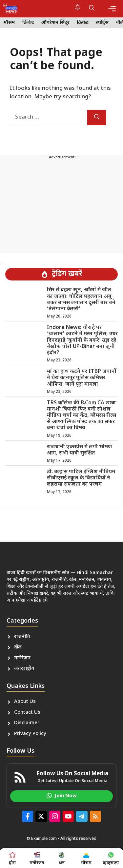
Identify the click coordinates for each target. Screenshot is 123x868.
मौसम (9, 23)
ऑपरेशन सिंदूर (55, 23)
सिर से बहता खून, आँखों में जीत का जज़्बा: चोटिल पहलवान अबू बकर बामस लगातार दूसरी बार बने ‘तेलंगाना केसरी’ (81, 300)
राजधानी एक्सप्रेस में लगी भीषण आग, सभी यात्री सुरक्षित (80, 450)
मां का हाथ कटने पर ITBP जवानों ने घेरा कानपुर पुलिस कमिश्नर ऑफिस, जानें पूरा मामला (82, 378)
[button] (92, 9)
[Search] (97, 117)
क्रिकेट (28, 23)
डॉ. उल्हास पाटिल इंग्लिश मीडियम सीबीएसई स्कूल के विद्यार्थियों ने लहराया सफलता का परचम (81, 478)
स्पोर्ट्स (102, 23)
